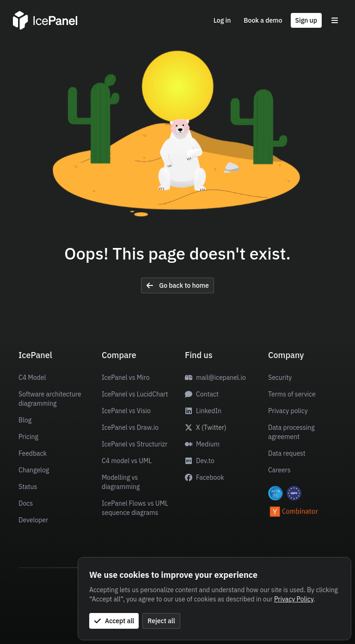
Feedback (33, 453)
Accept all (114, 621)
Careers (279, 470)
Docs (26, 503)
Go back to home (177, 285)
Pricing (28, 437)
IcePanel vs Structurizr (135, 444)
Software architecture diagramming (50, 399)
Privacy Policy (294, 599)
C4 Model (32, 378)
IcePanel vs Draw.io (130, 427)
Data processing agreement (291, 432)
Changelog (34, 470)
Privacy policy (288, 411)
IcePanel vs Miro (126, 378)
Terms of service (292, 394)
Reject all (161, 621)
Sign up (306, 20)
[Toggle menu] (335, 20)
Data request (287, 453)
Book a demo (263, 20)
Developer (33, 520)
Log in (222, 20)
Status (28, 487)
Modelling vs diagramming (121, 482)
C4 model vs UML (127, 461)
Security (280, 378)
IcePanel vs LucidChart (135, 394)
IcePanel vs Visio (126, 411)
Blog (25, 420)
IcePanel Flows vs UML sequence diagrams (135, 508)
